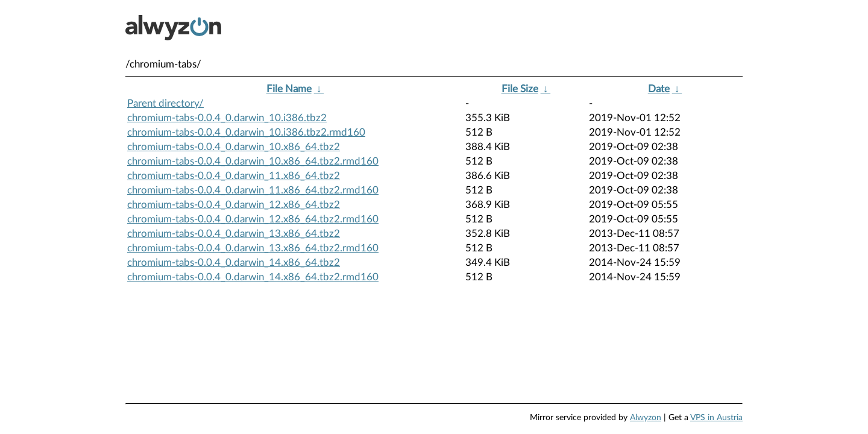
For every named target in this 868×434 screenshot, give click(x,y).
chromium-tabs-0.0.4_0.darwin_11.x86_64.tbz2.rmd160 (253, 190)
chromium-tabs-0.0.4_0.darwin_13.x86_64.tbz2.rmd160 (253, 248)
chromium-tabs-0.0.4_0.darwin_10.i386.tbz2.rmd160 (246, 132)
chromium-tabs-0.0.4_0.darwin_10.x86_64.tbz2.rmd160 (253, 161)
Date (659, 89)
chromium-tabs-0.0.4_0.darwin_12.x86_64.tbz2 (234, 205)
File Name (289, 89)
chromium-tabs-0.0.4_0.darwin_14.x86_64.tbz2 (234, 263)
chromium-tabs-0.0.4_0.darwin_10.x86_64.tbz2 (234, 147)
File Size (520, 89)
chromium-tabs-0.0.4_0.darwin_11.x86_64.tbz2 (234, 176)
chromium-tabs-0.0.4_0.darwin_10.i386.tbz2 (227, 118)
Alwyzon (646, 418)
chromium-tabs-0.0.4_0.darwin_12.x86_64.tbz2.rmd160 (253, 219)
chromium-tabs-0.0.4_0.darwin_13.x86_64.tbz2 (234, 234)
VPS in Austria (716, 418)
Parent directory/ (165, 103)
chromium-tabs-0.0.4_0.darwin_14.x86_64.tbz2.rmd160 (253, 277)
